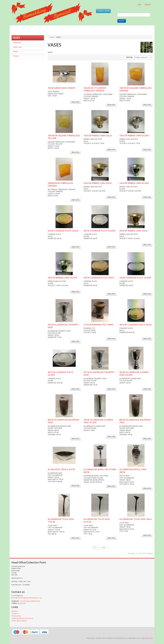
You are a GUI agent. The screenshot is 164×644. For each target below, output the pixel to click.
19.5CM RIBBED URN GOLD (98, 135)
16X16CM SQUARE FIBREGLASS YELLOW (64, 137)
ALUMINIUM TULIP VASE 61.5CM (97, 520)
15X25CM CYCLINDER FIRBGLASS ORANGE (95, 89)
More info (75, 102)
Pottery (16, 56)
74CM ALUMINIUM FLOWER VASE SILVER (98, 421)
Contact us (15, 613)
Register (148, 4)
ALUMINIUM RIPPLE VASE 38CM (133, 471)
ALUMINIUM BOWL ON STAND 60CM (100, 471)
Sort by (129, 57)
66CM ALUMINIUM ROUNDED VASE (63, 421)
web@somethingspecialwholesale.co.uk (27, 598)
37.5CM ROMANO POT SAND (98, 325)
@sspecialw (22, 603)
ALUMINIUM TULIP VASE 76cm (136, 519)
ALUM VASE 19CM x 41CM (61, 469)
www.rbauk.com (147, 638)
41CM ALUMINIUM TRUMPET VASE (99, 374)
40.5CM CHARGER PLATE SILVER (61, 374)
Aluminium (17, 43)
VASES (16, 38)
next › (104, 547)
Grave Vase (17, 47)
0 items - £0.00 (103, 11)
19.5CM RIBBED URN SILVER (134, 135)
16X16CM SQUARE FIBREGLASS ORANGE (135, 89)
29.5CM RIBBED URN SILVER (62, 278)
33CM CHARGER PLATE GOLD (99, 278)
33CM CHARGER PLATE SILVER (135, 278)
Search (122, 21)
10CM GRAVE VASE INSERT (62, 88)
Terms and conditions (19, 621)
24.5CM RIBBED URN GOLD (98, 183)
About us (15, 611)
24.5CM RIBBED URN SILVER (134, 183)
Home (52, 37)
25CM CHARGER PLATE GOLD (63, 231)
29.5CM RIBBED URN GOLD (133, 231)
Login (139, 4)
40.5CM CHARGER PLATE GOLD (136, 325)
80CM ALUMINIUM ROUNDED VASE (135, 421)
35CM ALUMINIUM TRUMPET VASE (63, 326)
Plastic (16, 51)
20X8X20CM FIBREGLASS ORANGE (60, 184)
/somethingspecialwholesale (30, 601)
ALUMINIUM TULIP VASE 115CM (61, 520)
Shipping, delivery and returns (22, 618)
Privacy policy (16, 616)
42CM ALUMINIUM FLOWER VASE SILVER (134, 374)
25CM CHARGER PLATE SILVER (99, 231)
